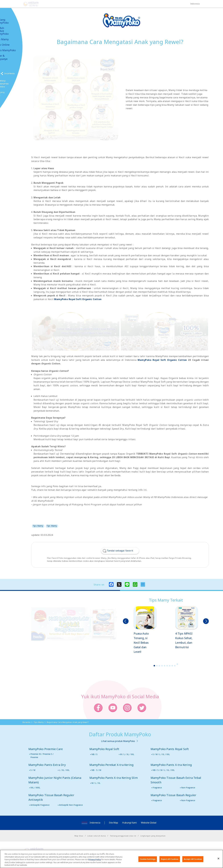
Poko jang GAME (9, 94)
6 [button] (167, 666)
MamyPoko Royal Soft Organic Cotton (78, 299)
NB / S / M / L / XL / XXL (164, 770)
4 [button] (162, 666)
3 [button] (159, 666)
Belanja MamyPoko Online (13, 84)
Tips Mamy (11, 39)
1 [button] (154, 666)
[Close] (218, 859)
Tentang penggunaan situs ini (123, 836)
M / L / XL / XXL (127, 754)
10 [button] (177, 664)
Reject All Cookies (170, 859)
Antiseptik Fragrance (40, 805)
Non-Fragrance (188, 788)
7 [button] (170, 666)
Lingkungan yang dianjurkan (153, 836)
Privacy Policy (95, 859)
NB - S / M (96, 770)
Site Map (113, 823)
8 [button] (172, 666)
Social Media (18, 73)
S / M (33, 770)
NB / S (94, 754)
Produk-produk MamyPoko (11, 31)
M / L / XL (96, 783)
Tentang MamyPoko (11, 21)
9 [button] (175, 666)
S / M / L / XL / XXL (161, 754)
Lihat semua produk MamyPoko (118, 741)
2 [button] (157, 666)
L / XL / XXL (64, 770)
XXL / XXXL (35, 788)
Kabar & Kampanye (10, 57)
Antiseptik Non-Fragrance (71, 805)
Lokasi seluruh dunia (97, 836)
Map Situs (79, 836)
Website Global (149, 823)
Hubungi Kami (129, 823)
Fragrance (157, 788)
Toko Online (11, 45)
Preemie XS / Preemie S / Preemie (42, 756)
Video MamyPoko (14, 50)
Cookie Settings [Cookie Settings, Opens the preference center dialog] (148, 859)
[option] (145, 630)
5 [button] (165, 666)
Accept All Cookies (193, 859)
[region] (111, 859)
